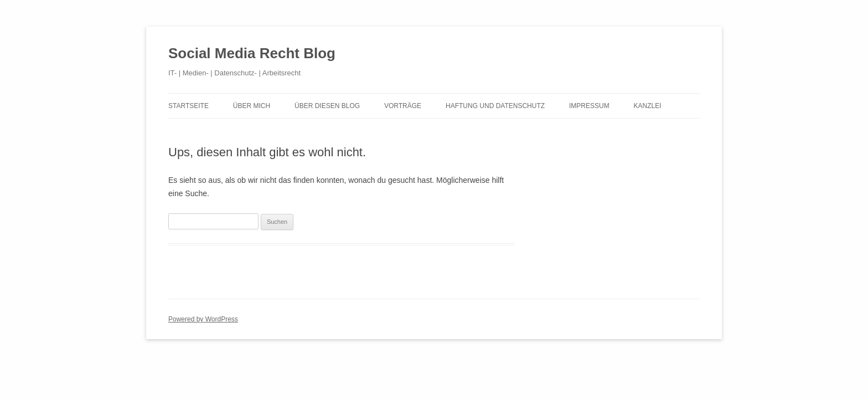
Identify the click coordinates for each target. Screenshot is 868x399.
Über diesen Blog (327, 106)
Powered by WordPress (203, 319)
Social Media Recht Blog (252, 53)
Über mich (252, 106)
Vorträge (403, 106)
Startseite (188, 106)
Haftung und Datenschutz (495, 106)
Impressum (589, 106)
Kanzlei (648, 106)
